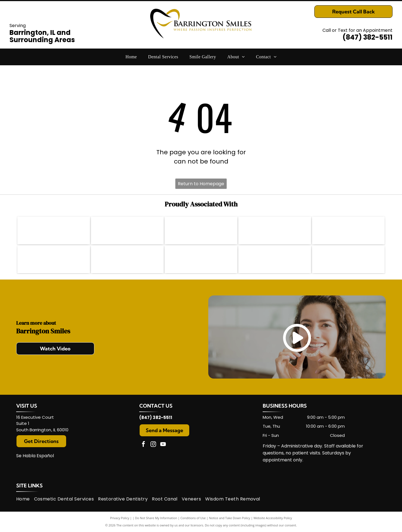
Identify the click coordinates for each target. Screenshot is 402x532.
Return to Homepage (201, 184)
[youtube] (163, 445)
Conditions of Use (193, 518)
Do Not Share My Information (156, 518)
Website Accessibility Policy (273, 518)
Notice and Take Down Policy (230, 518)
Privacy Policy (120, 518)
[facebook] (143, 445)
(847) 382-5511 (368, 37)
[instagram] (153, 445)
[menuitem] (131, 57)
